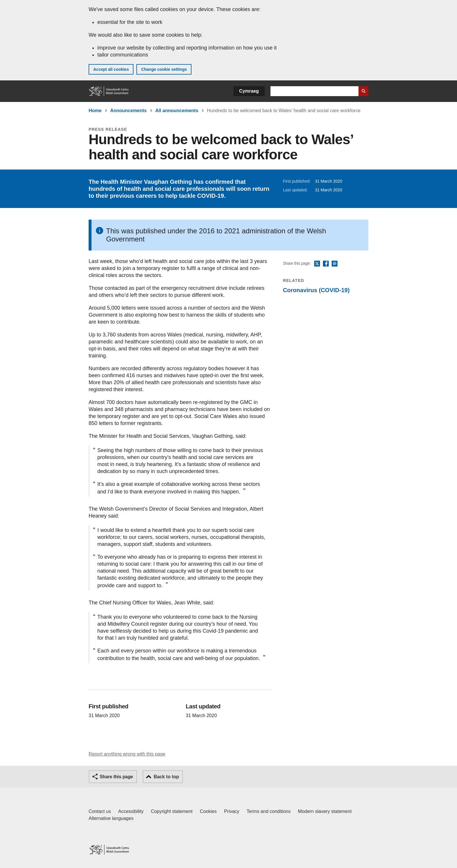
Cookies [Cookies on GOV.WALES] (208, 811)
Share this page (116, 777)
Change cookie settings (164, 69)
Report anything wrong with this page (127, 754)
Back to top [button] (166, 777)
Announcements (128, 111)
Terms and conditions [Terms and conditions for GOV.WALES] (269, 811)
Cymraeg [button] (249, 91)
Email (335, 264)
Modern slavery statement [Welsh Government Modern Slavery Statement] (325, 811)
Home (95, 111)
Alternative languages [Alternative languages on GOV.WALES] (111, 818)
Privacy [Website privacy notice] (232, 811)
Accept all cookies (111, 69)
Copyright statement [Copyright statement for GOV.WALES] (172, 811)
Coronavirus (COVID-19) (316, 290)
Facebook (326, 264)
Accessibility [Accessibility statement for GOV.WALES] (131, 811)
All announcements (177, 111)
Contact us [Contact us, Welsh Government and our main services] (100, 811)
